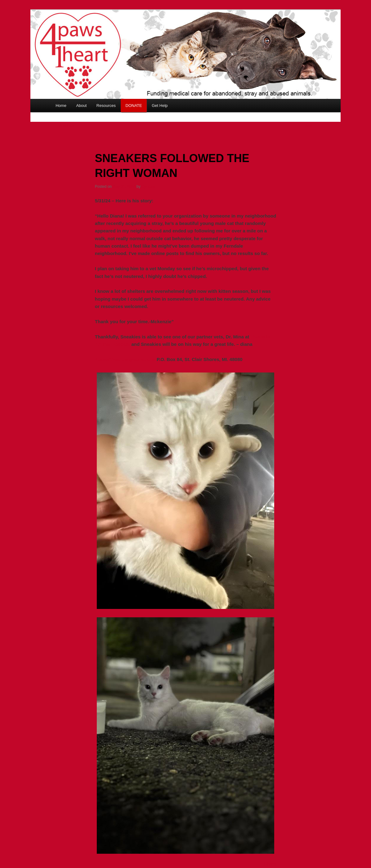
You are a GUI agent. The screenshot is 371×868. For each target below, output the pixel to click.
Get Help (160, 106)
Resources (106, 106)
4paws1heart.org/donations (125, 359)
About (81, 106)
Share (270, 864)
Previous (64, 126)
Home (61, 106)
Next (311, 126)
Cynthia (148, 187)
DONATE (134, 106)
